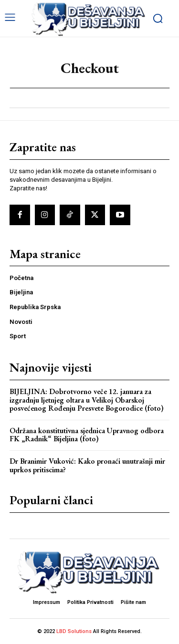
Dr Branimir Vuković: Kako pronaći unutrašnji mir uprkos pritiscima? (87, 465)
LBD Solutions (75, 631)
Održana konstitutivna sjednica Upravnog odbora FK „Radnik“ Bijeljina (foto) (87, 435)
